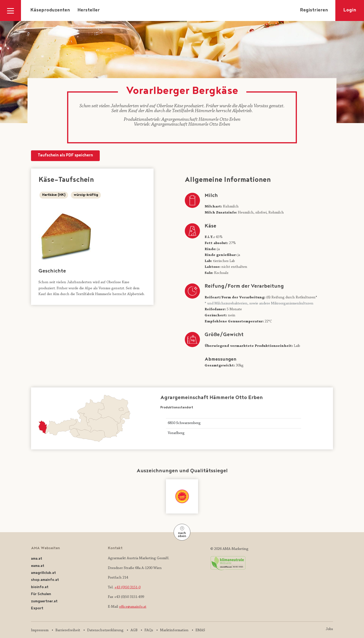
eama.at (38, 566)
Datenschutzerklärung (105, 630)
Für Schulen (41, 594)
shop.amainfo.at (45, 580)
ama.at (37, 559)
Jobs (329, 629)
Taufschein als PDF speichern (65, 156)
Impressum (40, 630)
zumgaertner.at (44, 602)
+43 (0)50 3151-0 (127, 587)
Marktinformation (174, 630)
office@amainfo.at (133, 607)
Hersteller (89, 10)
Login (350, 10)
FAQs (149, 630)
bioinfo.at (40, 587)
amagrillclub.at (43, 573)
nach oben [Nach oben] (182, 533)
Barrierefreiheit (68, 630)
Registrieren (314, 10)
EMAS (200, 630)
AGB (134, 630)
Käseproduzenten (50, 10)
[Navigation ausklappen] (10, 10)
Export (37, 609)
